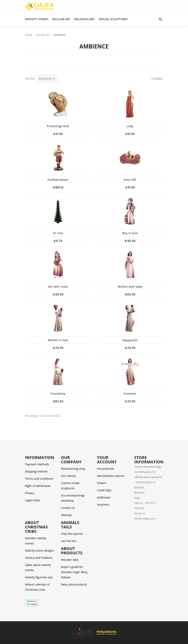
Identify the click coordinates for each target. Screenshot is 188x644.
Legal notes (32, 500)
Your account (107, 460)
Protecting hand (58, 126)
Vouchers (103, 505)
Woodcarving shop (73, 469)
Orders (101, 483)
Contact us (68, 508)
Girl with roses (58, 287)
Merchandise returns (111, 476)
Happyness (130, 340)
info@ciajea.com (145, 519)
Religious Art (84, 19)
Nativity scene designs (39, 550)
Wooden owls (70, 560)
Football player (58, 180)
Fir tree (58, 233)
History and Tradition (39, 558)
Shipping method (36, 471)
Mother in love (58, 340)
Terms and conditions (39, 479)
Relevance (48, 79)
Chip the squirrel (72, 534)
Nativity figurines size (39, 577)
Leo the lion (69, 541)
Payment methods (37, 464)
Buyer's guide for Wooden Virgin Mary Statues (74, 572)
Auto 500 (130, 180)
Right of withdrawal (38, 486)
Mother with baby (130, 287)
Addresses (104, 497)
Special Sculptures (113, 19)
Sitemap (66, 515)
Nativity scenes (37, 19)
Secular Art (61, 19)
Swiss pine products (74, 584)
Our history (68, 476)
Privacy (30, 493)
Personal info (106, 469)
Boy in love (130, 233)
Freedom (130, 394)
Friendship (58, 394)
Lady (130, 126)
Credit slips (104, 490)
